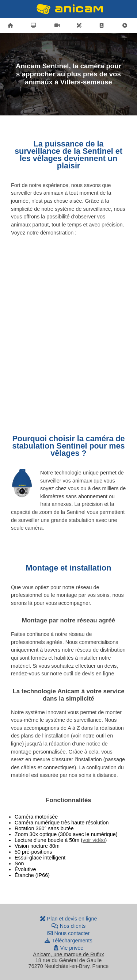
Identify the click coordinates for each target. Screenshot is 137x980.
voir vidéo (94, 840)
